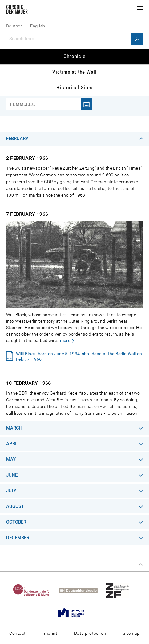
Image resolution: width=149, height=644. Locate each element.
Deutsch (14, 26)
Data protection (90, 633)
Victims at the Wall (74, 72)
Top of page (141, 564)
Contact (17, 633)
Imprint (50, 633)
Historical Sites (74, 88)
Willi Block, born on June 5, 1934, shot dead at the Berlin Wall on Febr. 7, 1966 (79, 356)
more (65, 340)
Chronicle (74, 56)
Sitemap (131, 633)
